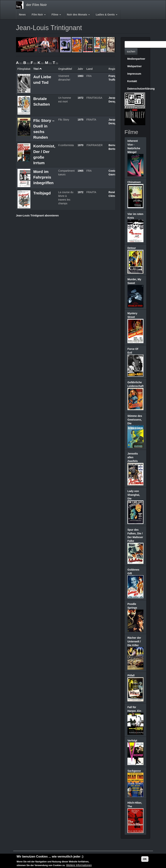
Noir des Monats (78, 15)
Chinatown (134, 182)
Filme (56, 15)
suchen (131, 51)
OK (145, 859)
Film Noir (39, 15)
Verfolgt (132, 741)
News (22, 15)
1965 (81, 171)
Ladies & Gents (107, 15)
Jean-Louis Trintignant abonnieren (37, 216)
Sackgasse (134, 771)
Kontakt (132, 81)
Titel (38, 69)
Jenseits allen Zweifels (133, 457)
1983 (81, 76)
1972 (81, 98)
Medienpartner (136, 59)
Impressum (134, 74)
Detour (132, 248)
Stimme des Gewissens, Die (135, 420)
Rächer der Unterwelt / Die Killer (134, 641)
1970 (81, 145)
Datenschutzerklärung (137, 89)
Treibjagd (42, 193)
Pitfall (131, 675)
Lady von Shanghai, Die (134, 495)
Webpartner (135, 66)
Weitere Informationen (79, 865)
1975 (81, 120)
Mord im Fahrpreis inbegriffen (44, 177)
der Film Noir (37, 5)
